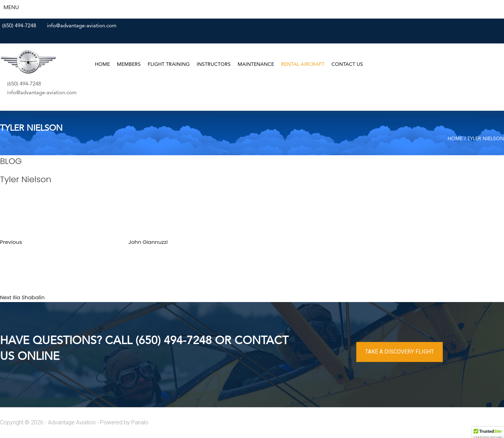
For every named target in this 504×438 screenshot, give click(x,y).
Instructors (214, 64)
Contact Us (347, 64)
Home (102, 64)
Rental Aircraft (303, 64)
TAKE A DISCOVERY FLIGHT (400, 352)
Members (129, 64)
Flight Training (169, 64)
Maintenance (256, 64)
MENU (11, 7)
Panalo (140, 422)
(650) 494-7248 (19, 26)
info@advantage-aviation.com (82, 26)
